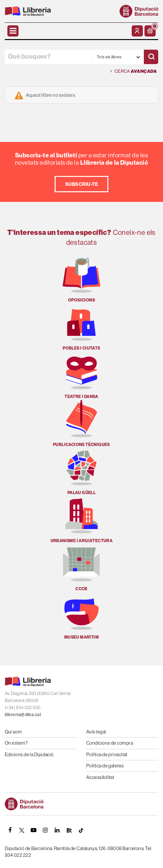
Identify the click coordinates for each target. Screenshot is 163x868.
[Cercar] (151, 57)
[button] (150, 31)
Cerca (133, 71)
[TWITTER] (22, 830)
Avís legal (96, 732)
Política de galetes (105, 766)
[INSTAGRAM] (45, 830)
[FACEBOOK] (10, 830)
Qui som (13, 732)
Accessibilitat (100, 777)
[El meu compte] (137, 31)
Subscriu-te (81, 184)
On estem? (16, 743)
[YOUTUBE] (34, 830)
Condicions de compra (110, 743)
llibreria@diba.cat (23, 715)
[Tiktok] (81, 830)
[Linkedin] (57, 830)
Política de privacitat (107, 754)
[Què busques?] (49, 57)
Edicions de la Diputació (29, 754)
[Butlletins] (69, 830)
